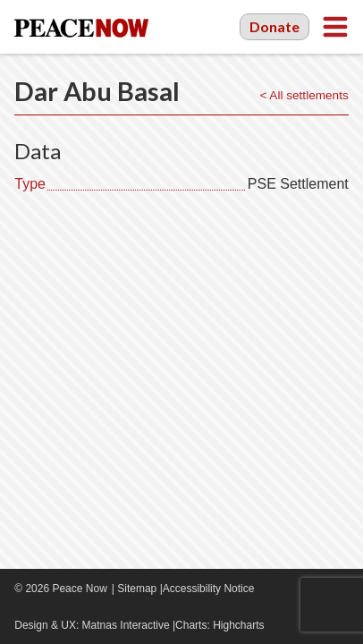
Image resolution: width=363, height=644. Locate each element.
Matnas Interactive (126, 625)
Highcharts (238, 625)
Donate (274, 26)
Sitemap (137, 589)
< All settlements (304, 95)
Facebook (286, 589)
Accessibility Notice (209, 589)
